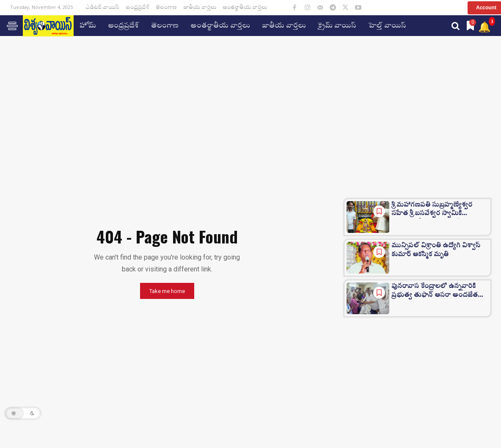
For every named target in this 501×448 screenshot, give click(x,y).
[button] (456, 26)
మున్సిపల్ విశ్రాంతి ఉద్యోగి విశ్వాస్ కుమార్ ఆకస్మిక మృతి (439, 251)
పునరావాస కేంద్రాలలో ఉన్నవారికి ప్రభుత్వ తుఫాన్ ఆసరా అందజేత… (437, 293)
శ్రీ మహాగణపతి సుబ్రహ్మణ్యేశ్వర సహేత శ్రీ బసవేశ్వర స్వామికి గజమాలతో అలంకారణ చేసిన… (436, 211)
